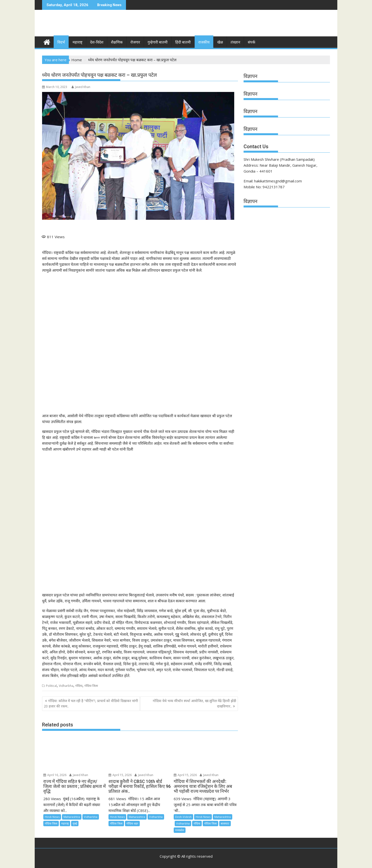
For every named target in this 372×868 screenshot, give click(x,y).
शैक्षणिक (117, 42)
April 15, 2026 (120, 775)
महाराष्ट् (77, 42)
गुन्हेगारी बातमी (158, 42)
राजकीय (204, 42)
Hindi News (52, 817)
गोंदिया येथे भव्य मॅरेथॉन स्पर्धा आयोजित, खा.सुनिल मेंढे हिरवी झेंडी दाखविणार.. (194, 703)
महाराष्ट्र (65, 823)
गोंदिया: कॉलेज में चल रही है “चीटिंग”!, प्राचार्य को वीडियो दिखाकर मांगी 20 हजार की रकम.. (91, 703)
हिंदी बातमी (183, 42)
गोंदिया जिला (91, 685)
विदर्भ (61, 42)
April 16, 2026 (55, 775)
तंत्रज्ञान (235, 42)
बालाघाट (225, 823)
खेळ (220, 42)
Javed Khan (81, 87)
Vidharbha (66, 685)
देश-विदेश (97, 42)
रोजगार (135, 42)
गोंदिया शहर (132, 823)
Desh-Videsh (183, 817)
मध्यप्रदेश (180, 830)
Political (51, 685)
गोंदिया (79, 685)
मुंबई (75, 823)
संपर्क (252, 42)
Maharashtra (72, 817)
